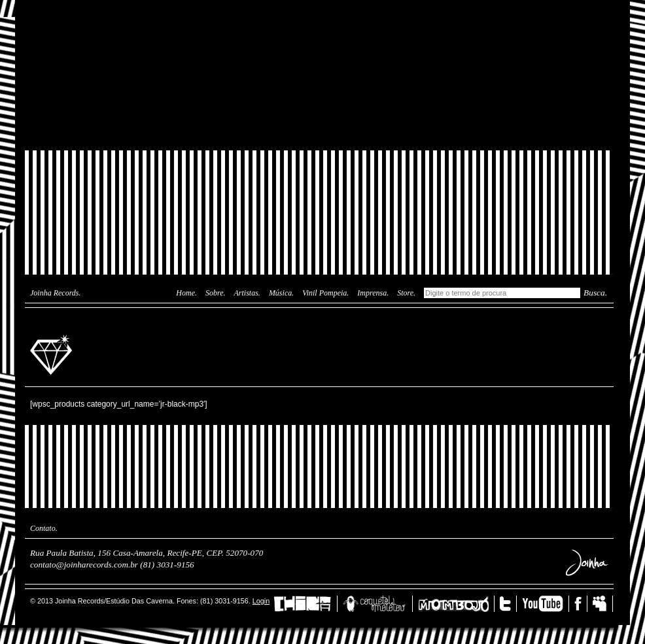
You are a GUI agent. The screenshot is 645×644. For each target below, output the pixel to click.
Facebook (581, 604)
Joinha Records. (56, 293)
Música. (281, 293)
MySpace (603, 604)
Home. (186, 293)
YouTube (546, 604)
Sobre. (216, 293)
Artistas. (247, 293)
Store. (406, 293)
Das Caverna (319, 23)
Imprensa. (373, 293)
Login (261, 601)
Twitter (508, 604)
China (305, 604)
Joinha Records (53, 354)
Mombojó (456, 604)
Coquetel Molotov (378, 604)
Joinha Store (319, 121)
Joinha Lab (319, 75)
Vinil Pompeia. (325, 293)
